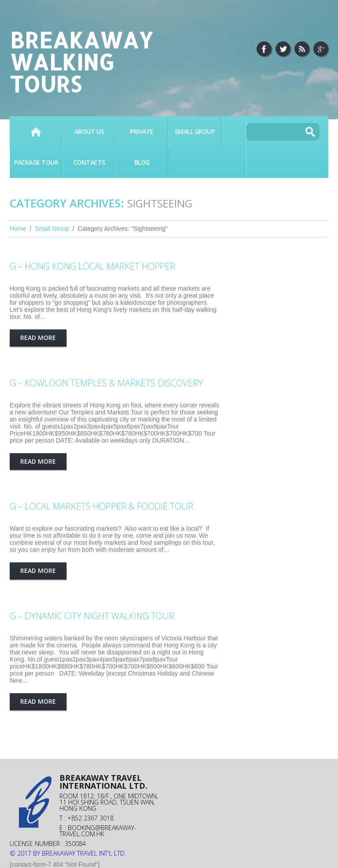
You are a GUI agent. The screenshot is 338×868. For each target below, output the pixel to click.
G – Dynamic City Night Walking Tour (92, 616)
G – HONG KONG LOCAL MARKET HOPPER (92, 266)
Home (36, 132)
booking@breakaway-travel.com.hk (98, 831)
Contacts (89, 162)
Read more (38, 338)
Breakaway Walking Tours (81, 62)
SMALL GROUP (195, 131)
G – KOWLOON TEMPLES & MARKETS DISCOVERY (106, 383)
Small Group (52, 229)
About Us (89, 131)
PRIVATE (142, 131)
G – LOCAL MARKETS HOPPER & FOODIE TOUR (101, 506)
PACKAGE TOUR (36, 162)
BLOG (142, 162)
